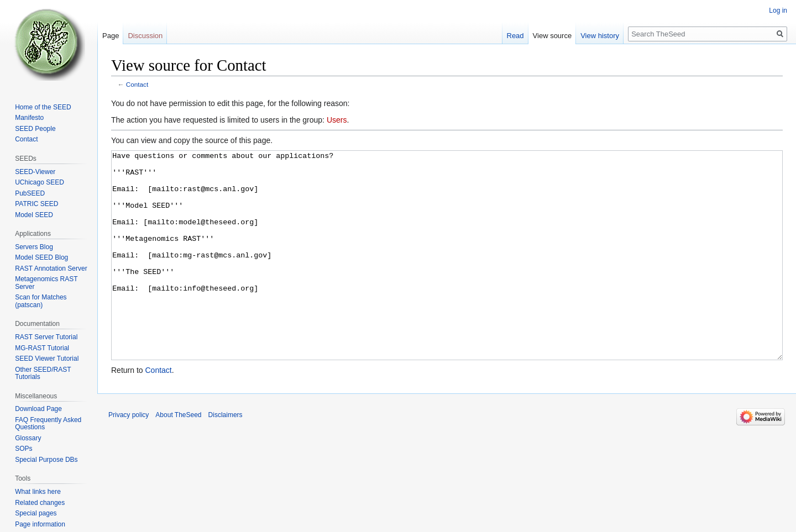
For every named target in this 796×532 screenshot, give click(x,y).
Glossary (28, 438)
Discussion (145, 36)
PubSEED (30, 193)
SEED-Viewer (35, 172)
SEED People (35, 129)
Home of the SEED (43, 107)
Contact (137, 84)
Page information (40, 524)
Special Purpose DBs (46, 460)
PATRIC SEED (36, 204)
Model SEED (34, 215)
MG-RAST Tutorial (42, 348)
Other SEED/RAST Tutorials (43, 373)
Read (515, 36)
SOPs (23, 449)
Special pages (36, 513)
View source (553, 36)
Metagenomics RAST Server (46, 283)
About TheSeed (178, 456)
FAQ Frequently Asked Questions (48, 424)
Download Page (38, 409)
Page (111, 36)
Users (337, 120)
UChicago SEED (40, 182)
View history (600, 36)
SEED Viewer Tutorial (47, 359)
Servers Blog (34, 247)
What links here (38, 492)
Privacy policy (129, 456)
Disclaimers (226, 456)
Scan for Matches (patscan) (41, 301)
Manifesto (29, 118)
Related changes (40, 503)
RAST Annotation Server (51, 268)
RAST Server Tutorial (46, 337)
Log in (778, 10)
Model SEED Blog (41, 257)
